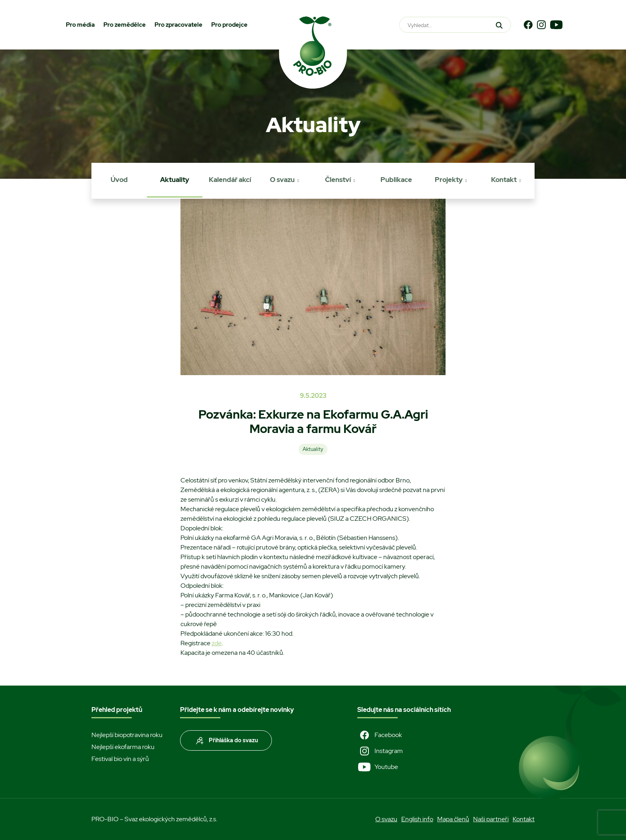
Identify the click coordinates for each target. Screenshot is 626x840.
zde (217, 643)
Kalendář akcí (230, 180)
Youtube (378, 767)
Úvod (119, 180)
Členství (338, 180)
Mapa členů (453, 819)
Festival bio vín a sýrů (120, 759)
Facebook (380, 735)
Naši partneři (491, 819)
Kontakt (504, 180)
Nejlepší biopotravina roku (127, 735)
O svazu (282, 180)
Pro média (80, 25)
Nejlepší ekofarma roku (123, 747)
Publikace (396, 180)
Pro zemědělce (125, 25)
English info (417, 819)
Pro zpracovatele (178, 25)
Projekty (449, 180)
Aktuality (175, 180)
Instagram (380, 751)
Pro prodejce (229, 25)
